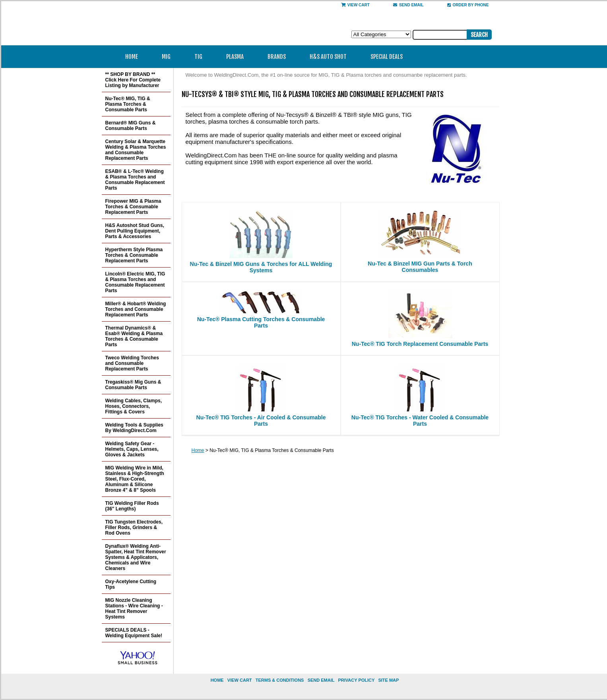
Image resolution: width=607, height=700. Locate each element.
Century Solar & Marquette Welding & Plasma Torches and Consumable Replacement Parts (136, 150)
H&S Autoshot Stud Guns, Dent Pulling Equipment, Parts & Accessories (135, 231)
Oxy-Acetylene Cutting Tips (131, 584)
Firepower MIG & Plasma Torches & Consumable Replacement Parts (133, 207)
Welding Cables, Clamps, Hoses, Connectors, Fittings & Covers (134, 406)
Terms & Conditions (280, 680)
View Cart (355, 5)
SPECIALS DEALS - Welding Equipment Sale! (134, 633)
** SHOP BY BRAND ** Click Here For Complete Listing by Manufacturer (133, 80)
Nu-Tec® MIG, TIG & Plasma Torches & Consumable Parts (128, 104)
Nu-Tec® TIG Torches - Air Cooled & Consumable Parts (261, 421)
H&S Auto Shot (328, 57)
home (217, 680)
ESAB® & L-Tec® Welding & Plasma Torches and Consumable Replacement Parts (135, 180)
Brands (279, 57)
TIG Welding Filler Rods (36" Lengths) (132, 506)
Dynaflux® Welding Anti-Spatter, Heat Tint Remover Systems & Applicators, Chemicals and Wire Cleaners (136, 557)
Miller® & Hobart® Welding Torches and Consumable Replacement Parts (136, 309)
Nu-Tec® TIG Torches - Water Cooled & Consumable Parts (420, 421)
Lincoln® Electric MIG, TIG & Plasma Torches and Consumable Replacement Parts (135, 282)
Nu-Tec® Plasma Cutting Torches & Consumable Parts (261, 322)
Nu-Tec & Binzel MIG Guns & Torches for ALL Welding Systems (261, 267)
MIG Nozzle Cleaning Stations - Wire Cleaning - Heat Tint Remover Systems (134, 609)
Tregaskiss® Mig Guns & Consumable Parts (133, 385)
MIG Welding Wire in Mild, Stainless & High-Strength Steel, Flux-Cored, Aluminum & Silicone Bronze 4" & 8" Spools (135, 479)
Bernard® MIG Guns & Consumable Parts (131, 126)
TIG (201, 57)
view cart (240, 680)
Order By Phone (468, 5)
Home (132, 57)
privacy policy (356, 680)
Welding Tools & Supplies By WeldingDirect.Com (134, 428)
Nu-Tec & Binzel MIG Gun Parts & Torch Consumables (420, 267)
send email (408, 5)
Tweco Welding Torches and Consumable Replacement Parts (132, 363)
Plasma (238, 57)
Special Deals (387, 57)
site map (388, 680)
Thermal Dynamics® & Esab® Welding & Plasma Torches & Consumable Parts (134, 336)
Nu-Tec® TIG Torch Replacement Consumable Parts (420, 344)
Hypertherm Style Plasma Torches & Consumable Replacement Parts (134, 255)
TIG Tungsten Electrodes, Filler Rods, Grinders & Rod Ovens (134, 527)
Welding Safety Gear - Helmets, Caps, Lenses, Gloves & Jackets (132, 449)
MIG (169, 57)
